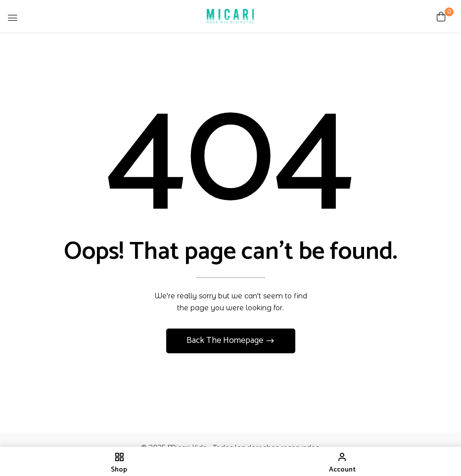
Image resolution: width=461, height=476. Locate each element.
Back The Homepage (226, 340)
